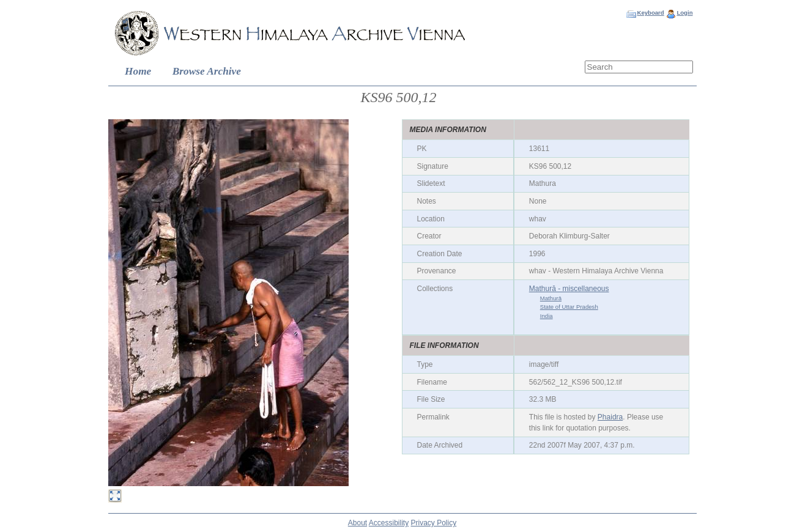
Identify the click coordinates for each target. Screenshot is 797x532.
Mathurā (551, 298)
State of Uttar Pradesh (569, 307)
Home (138, 71)
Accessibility (389, 523)
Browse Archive (207, 71)
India (547, 316)
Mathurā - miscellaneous (569, 289)
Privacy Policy (434, 523)
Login (684, 13)
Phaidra (610, 417)
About (358, 523)
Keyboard (650, 13)
